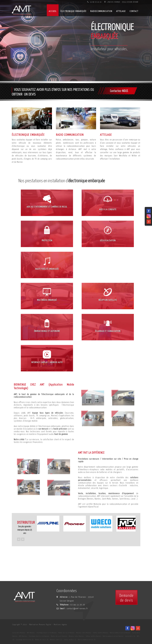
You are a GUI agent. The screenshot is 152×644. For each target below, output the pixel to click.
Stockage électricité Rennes (47, 633)
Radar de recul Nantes (59, 636)
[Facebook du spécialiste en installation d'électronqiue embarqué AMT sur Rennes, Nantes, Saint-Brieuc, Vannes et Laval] (127, 628)
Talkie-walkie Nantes (93, 636)
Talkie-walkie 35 (70, 640)
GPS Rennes (31, 633)
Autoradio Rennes (19, 633)
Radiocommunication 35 (87, 640)
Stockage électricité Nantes (39, 636)
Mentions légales (60, 625)
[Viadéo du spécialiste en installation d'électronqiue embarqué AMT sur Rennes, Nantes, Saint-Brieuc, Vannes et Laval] (133, 628)
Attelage (121, 11)
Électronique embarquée (73, 11)
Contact (134, 11)
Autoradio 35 (130, 636)
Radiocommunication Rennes (120, 633)
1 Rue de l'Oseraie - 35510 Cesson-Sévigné (121, 2)
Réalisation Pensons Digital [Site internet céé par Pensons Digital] (40, 625)
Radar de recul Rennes (67, 633)
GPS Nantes (23, 636)
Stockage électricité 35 (25, 640)
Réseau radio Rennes (84, 633)
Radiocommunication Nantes (113, 636)
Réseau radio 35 (56, 640)
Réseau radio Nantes (76, 636)
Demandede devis (126, 598)
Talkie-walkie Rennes (101, 633)
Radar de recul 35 (42, 640)
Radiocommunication (101, 11)
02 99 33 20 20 (94, 2)
